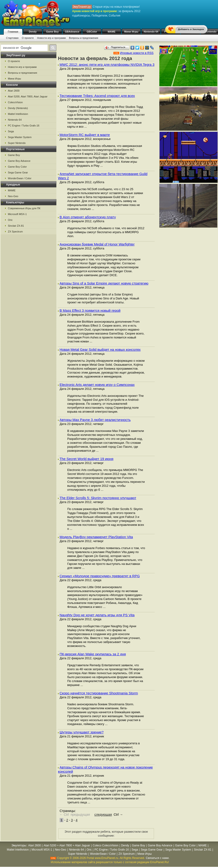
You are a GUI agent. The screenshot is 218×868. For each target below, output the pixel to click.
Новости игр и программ (51, 38)
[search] (24, 48)
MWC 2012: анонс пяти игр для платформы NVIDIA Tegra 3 (107, 65)
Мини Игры (131, 32)
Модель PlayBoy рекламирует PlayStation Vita (96, 537)
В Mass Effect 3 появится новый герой (90, 310)
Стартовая (12, 38)
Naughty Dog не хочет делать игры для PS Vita (97, 615)
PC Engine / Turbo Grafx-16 (24, 126)
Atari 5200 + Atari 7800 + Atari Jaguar (67, 845)
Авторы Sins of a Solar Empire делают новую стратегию (104, 283)
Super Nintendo (17, 143)
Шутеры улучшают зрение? (82, 732)
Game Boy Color (17, 167)
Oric (10, 220)
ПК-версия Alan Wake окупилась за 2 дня (93, 654)
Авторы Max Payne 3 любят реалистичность (95, 420)
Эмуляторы (19, 845)
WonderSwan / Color (20, 178)
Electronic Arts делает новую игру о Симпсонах (97, 385)
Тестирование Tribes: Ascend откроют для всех (97, 96)
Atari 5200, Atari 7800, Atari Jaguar (28, 96)
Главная (13, 32)
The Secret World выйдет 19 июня (87, 459)
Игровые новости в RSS (137, 53)
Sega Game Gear (18, 172)
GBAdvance (72, 32)
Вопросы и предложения (83, 38)
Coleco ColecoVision (106, 845)
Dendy (33, 32)
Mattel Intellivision (18, 114)
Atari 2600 (14, 91)
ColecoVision (15, 102)
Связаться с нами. (158, 858)
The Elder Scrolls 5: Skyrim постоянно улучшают (98, 498)
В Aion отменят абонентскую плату (88, 217)
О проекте (28, 38)
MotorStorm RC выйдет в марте (85, 135)
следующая (103, 815)
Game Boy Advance (19, 161)
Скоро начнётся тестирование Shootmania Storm (99, 693)
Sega (11, 131)
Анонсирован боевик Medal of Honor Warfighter (97, 244)
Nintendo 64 (151, 32)
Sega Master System (20, 137)
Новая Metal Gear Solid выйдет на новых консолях (100, 350)
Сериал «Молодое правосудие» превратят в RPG (100, 576)
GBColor (92, 32)
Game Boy (52, 32)
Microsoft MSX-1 (17, 214)
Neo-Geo (13, 196)
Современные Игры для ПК (24, 208)
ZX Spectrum (15, 232)
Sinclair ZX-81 (16, 226)
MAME (112, 32)
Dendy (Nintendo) (18, 108)
